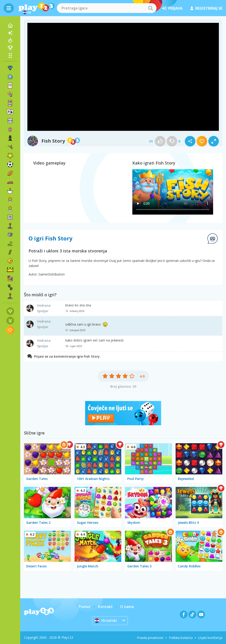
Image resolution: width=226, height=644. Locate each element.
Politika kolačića (181, 638)
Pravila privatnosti (150, 638)
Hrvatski (106, 620)
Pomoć (85, 607)
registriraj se (206, 8)
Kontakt (105, 607)
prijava (172, 8)
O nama (127, 607)
